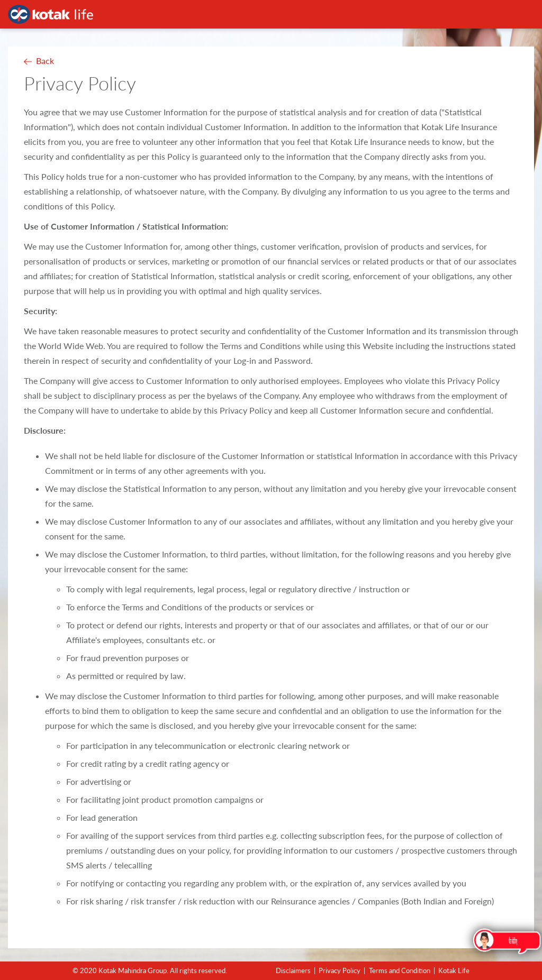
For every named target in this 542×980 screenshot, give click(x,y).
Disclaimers (293, 970)
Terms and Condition (400, 970)
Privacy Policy (340, 970)
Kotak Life (454, 970)
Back (45, 61)
